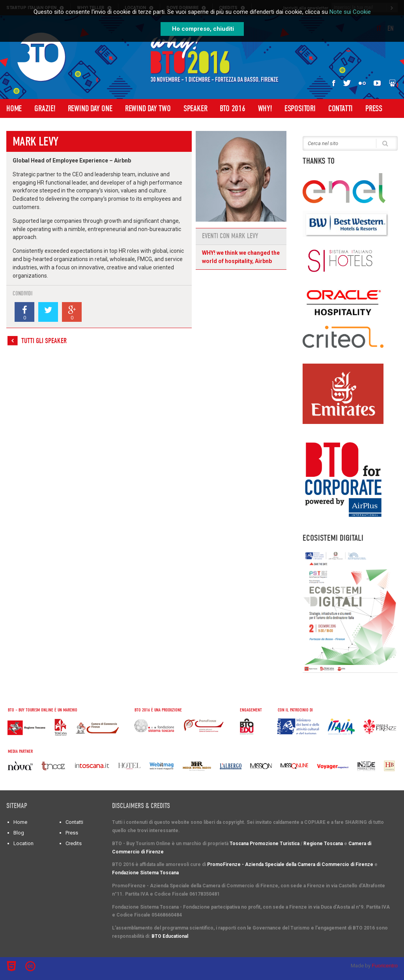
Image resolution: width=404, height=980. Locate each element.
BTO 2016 (232, 108)
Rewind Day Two (148, 108)
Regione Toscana (323, 844)
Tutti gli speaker (44, 341)
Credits (74, 843)
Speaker (195, 108)
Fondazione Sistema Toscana (145, 873)
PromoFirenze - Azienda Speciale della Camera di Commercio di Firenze (290, 864)
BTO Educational (170, 936)
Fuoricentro (385, 966)
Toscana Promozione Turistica (265, 844)
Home (14, 108)
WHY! (265, 108)
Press (374, 108)
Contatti (340, 108)
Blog (19, 833)
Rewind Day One (90, 108)
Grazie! (45, 108)
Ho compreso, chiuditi (203, 29)
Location (23, 843)
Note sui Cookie (350, 12)
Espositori (300, 108)
